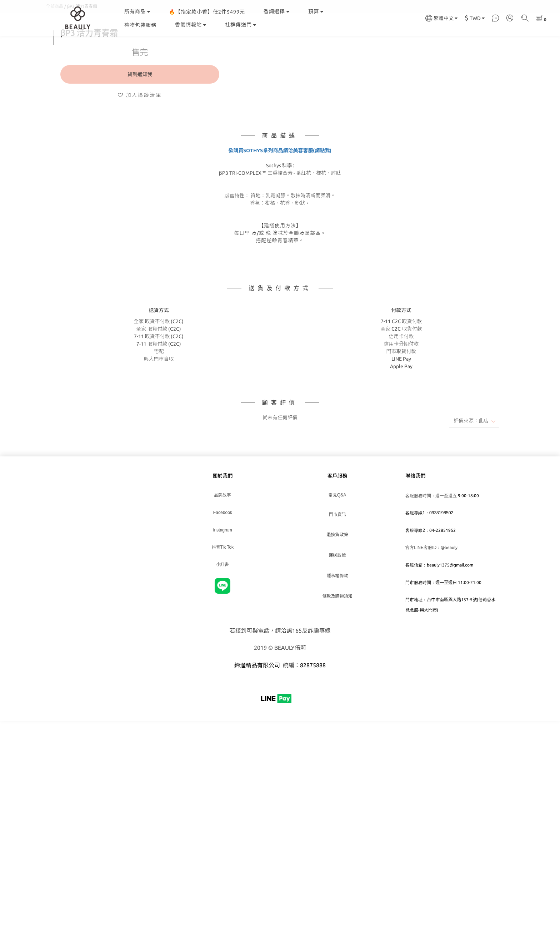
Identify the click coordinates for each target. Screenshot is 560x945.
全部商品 (55, 42)
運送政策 (337, 591)
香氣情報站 (191, 25)
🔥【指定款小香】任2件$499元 (207, 12)
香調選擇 (277, 11)
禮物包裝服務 (140, 25)
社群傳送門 (241, 25)
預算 (316, 11)
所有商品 (137, 11)
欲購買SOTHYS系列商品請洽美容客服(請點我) (280, 186)
